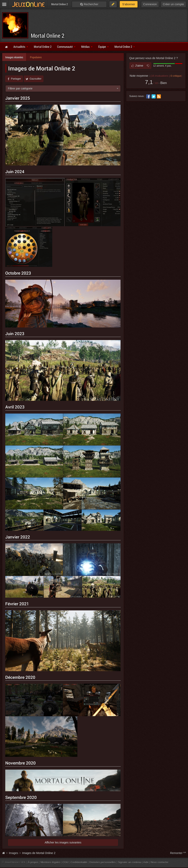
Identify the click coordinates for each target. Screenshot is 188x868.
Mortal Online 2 (48, 36)
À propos (33, 862)
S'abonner (129, 4)
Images (14, 853)
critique (176, 76)
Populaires (36, 57)
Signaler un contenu (129, 862)
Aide (146, 862)
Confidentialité (79, 862)
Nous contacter (160, 862)
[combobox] (63, 89)
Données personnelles (103, 862)
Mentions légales (50, 862)
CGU (66, 862)
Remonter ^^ (178, 853)
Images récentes (14, 57)
